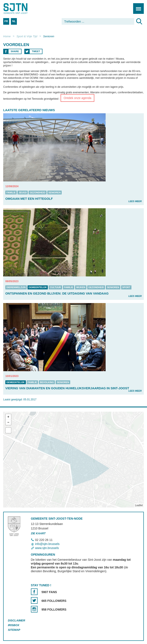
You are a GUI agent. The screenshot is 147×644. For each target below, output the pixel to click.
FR (6, 21)
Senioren (49, 36)
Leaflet (139, 505)
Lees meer (135, 201)
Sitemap (14, 630)
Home (7, 36)
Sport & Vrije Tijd (27, 36)
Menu (137, 6)
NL (14, 21)
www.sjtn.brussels (47, 548)
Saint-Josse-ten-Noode (22, 9)
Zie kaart (38, 533)
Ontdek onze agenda (77, 98)
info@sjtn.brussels (47, 544)
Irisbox (14, 625)
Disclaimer (17, 620)
